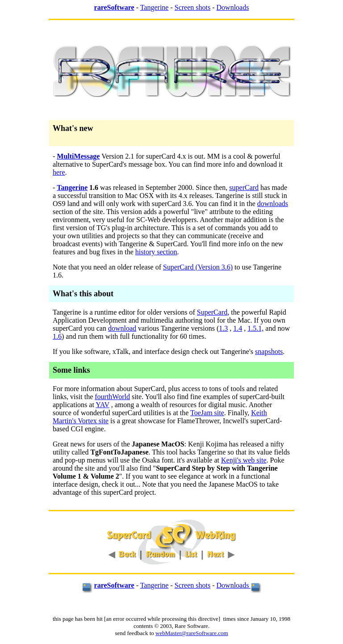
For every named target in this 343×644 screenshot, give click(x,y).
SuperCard (212, 312)
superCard (244, 187)
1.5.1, (255, 328)
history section (156, 252)
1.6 (57, 336)
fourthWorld (112, 397)
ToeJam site (207, 413)
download (122, 328)
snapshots (269, 351)
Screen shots (192, 7)
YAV (102, 405)
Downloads (233, 7)
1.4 (238, 328)
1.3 (223, 328)
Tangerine (155, 7)
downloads (273, 204)
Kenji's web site (244, 460)
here (59, 172)
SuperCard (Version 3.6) (198, 267)
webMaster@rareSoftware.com (192, 633)
